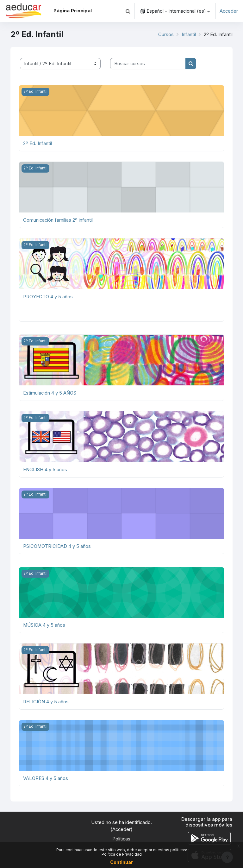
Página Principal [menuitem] (73, 11)
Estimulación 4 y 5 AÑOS (50, 393)
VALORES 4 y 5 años (46, 778)
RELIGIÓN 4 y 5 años (46, 702)
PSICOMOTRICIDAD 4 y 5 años (57, 546)
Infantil (189, 35)
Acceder (229, 11)
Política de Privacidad (122, 854)
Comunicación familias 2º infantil (58, 220)
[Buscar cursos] (148, 64)
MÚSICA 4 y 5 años (44, 625)
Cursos (166, 35)
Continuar (121, 862)
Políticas (121, 839)
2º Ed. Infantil (37, 143)
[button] (128, 11)
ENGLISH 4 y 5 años (45, 470)
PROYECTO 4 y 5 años (48, 297)
